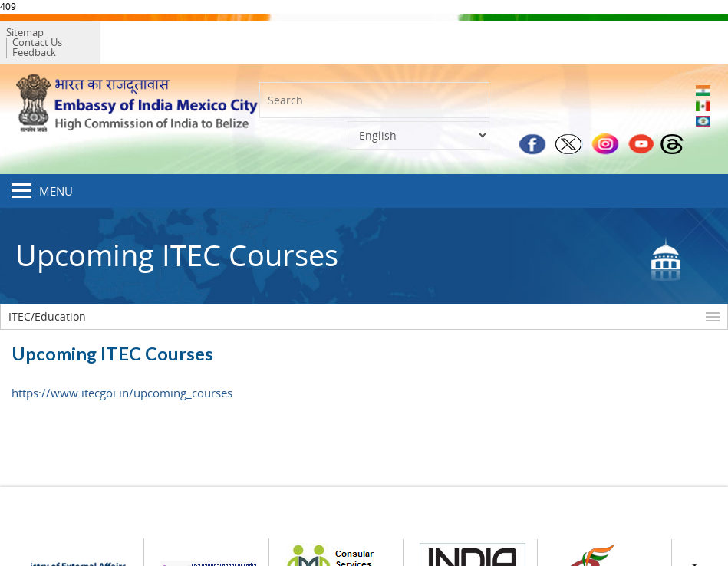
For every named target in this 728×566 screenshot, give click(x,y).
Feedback (148, 36)
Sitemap (34, 36)
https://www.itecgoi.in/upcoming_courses (122, 380)
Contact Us (89, 36)
